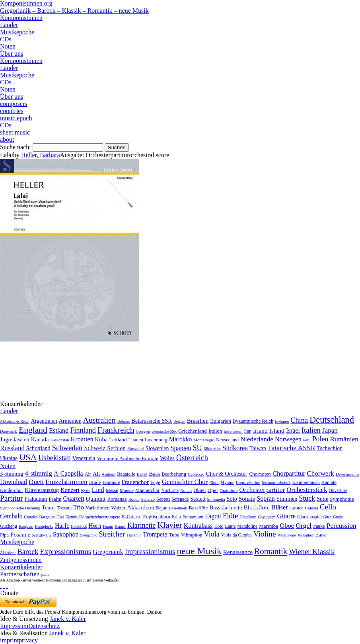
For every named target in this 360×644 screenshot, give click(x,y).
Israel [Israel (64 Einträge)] (293, 430)
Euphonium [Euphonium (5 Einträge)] (193, 517)
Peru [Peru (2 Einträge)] (307, 440)
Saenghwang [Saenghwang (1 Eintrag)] (42, 535)
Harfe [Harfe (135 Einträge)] (62, 526)
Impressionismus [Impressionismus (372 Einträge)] (150, 551)
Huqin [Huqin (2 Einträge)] (108, 526)
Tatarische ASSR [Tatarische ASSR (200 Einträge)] (292, 448)
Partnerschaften (24, 574)
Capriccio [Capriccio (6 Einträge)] (196, 474)
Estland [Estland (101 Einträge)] (59, 430)
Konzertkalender (21, 567)
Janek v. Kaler (68, 619)
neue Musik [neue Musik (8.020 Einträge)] (199, 551)
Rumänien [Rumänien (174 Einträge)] (344, 439)
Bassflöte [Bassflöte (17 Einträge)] (198, 508)
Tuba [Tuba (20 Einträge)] (174, 535)
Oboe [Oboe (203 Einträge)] (287, 526)
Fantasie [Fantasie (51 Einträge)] (111, 482)
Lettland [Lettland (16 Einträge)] (118, 440)
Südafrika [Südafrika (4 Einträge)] (212, 449)
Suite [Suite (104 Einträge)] (322, 499)
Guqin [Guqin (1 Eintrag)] (338, 517)
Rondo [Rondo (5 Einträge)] (134, 499)
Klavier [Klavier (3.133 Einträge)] (169, 525)
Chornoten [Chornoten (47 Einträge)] (260, 474)
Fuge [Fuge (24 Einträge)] (155, 482)
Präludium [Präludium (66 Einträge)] (36, 499)
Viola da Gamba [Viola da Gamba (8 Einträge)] (236, 535)
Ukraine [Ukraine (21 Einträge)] (9, 458)
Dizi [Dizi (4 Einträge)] (60, 517)
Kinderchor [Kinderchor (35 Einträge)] (12, 490)
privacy (28, 640)
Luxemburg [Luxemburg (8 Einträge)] (156, 440)
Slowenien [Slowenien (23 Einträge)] (157, 448)
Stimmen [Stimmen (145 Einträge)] (287, 499)
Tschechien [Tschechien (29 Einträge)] (330, 448)
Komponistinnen (21, 18)
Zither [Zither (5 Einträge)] (321, 535)
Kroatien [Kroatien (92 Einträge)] (82, 439)
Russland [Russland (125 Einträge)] (12, 448)
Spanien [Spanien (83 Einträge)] (181, 448)
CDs (6, 39)
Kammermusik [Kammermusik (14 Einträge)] (306, 483)
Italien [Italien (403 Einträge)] (311, 430)
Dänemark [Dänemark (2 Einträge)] (9, 431)
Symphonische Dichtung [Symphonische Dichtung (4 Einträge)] (20, 508)
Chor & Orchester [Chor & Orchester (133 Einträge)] (227, 474)
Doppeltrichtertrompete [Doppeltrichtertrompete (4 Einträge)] (100, 517)
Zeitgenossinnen (21, 560)
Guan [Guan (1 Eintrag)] (328, 517)
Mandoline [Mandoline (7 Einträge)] (248, 526)
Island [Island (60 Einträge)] (277, 430)
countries (12, 111)
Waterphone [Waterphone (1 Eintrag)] (287, 535)
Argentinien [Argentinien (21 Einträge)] (44, 421)
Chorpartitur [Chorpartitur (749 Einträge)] (289, 473)
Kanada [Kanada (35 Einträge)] (40, 439)
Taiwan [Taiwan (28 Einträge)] (258, 448)
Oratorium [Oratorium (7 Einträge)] (229, 490)
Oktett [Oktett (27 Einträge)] (200, 490)
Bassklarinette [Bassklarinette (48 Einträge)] (226, 507)
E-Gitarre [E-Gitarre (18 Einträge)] (131, 516)
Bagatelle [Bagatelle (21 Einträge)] (126, 474)
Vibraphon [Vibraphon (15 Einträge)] (192, 535)
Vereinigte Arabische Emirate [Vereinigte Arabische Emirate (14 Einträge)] (127, 458)
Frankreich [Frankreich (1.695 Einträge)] (116, 430)
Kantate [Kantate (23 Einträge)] (329, 482)
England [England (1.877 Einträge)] (33, 430)
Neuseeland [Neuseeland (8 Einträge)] (227, 440)
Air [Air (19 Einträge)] (88, 474)
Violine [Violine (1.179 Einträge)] (265, 534)
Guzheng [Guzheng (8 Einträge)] (9, 526)
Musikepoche (17, 32)
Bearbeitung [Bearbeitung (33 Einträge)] (174, 474)
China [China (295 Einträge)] (299, 420)
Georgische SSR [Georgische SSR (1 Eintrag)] (164, 431)
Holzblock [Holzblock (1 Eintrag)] (79, 526)
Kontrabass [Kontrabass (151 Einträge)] (198, 526)
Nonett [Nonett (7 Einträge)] (186, 490)
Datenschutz (44, 626)
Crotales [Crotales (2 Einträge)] (31, 517)
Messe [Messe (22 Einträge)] (112, 490)
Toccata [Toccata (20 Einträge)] (64, 508)
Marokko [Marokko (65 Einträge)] (181, 439)
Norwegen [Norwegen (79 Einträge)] (288, 439)
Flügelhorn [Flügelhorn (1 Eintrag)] (248, 517)
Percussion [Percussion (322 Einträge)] (342, 526)
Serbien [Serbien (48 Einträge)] (116, 448)
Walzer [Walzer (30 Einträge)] (118, 508)
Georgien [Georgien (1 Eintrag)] (143, 431)
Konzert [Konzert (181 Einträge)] (70, 490)
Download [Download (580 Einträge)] (14, 482)
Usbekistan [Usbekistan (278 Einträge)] (54, 458)
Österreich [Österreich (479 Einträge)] (192, 458)
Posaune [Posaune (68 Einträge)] (20, 535)
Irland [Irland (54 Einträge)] (260, 430)
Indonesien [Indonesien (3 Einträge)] (233, 431)
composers (14, 104)
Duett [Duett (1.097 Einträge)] (36, 482)
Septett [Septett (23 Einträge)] (163, 499)
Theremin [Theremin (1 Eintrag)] (134, 535)
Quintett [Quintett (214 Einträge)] (96, 499)
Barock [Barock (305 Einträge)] (28, 552)
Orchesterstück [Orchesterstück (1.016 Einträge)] (307, 490)
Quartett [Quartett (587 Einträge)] (74, 499)
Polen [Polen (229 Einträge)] (320, 439)
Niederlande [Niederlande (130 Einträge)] (257, 439)
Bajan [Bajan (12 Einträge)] (162, 508)
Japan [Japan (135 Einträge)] (330, 430)
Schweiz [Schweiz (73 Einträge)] (95, 448)
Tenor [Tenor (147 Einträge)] (49, 507)
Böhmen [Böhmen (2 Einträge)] (282, 421)
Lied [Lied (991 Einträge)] (98, 490)
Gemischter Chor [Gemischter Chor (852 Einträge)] (185, 482)
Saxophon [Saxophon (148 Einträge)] (66, 534)
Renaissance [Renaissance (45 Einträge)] (238, 552)
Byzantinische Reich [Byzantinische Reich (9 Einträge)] (253, 421)
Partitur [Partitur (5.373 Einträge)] (12, 498)
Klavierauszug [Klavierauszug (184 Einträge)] (42, 490)
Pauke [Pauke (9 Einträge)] (319, 526)
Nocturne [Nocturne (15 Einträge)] (170, 491)
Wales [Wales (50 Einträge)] (167, 458)
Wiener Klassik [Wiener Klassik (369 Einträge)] (312, 551)
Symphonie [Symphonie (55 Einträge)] (342, 499)
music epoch (16, 118)
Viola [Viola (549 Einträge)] (212, 534)
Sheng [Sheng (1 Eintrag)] (85, 535)
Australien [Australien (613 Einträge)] (99, 420)
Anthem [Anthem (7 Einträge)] (108, 474)
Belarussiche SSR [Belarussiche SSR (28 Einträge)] (152, 421)
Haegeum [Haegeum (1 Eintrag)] (26, 526)
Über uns (12, 54)
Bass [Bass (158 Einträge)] (155, 474)
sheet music (15, 132)
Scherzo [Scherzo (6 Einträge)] (148, 499)
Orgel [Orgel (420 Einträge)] (304, 525)
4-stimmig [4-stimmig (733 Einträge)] (38, 473)
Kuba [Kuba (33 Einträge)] (101, 439)
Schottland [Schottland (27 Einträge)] (38, 448)
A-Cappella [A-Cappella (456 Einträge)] (68, 473)
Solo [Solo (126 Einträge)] (232, 499)
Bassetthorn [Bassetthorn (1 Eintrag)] (178, 508)
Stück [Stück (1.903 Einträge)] (307, 498)
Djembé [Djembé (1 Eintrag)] (72, 517)
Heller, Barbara (41, 155)
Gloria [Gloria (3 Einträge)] (214, 483)
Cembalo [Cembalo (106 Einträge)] (11, 516)
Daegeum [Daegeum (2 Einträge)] (47, 517)
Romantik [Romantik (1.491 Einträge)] (271, 551)
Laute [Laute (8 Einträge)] (231, 526)
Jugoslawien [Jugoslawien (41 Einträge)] (15, 439)
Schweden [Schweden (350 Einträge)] (67, 448)
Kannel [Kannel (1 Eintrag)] (120, 526)
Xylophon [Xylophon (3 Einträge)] (306, 535)
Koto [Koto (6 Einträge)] (219, 526)
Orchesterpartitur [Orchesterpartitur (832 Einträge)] (262, 490)
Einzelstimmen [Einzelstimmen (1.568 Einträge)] (66, 482)
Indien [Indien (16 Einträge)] (215, 431)
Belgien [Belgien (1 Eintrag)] (179, 421)
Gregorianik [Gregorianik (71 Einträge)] (108, 552)
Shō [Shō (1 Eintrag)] (94, 535)
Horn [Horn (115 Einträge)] (95, 526)
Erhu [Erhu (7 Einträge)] (176, 517)
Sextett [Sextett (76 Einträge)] (198, 499)
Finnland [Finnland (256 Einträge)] (83, 430)
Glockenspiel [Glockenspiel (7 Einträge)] (309, 517)
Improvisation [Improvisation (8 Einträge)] (248, 482)
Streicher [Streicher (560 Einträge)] (112, 534)
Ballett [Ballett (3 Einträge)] (142, 474)
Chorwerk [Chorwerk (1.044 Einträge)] (320, 473)
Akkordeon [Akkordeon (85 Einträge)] (141, 507)
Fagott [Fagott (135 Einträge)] (213, 516)
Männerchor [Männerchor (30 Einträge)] (147, 490)
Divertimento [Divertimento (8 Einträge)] (347, 474)
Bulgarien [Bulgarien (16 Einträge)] (221, 421)
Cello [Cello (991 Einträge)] (328, 507)
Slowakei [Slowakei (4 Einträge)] (136, 449)
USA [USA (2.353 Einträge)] (28, 457)
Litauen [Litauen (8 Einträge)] (136, 440)
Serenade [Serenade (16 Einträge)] (180, 499)
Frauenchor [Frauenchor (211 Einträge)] (135, 482)
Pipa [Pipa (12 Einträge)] (4, 535)
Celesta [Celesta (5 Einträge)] (312, 508)
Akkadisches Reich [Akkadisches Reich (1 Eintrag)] (15, 421)
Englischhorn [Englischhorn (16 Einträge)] (157, 517)
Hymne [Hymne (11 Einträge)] (228, 482)
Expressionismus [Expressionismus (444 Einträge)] (65, 551)
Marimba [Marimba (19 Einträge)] (269, 526)
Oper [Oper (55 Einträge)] (213, 490)
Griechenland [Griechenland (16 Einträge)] (193, 431)
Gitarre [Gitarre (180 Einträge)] (287, 516)
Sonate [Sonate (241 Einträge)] (247, 499)
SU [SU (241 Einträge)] (197, 448)
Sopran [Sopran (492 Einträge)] (266, 499)
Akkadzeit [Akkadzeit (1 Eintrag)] (8, 553)
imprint (9, 640)
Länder (9, 25)
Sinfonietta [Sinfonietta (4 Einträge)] (216, 499)
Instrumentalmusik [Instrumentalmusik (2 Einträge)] (276, 483)
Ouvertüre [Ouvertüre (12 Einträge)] (338, 490)
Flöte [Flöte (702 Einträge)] (230, 516)
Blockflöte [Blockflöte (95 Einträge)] (256, 507)
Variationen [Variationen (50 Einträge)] (98, 508)
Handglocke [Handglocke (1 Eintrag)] (44, 526)
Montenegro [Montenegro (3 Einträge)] (204, 440)
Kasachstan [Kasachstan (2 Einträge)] (60, 440)
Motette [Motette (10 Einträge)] (127, 490)
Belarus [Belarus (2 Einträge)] (124, 421)
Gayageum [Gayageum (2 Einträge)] (267, 517)
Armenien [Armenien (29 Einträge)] (70, 421)
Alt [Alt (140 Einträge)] (96, 474)
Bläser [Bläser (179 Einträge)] (280, 507)
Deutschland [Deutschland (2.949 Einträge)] (332, 420)
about (7, 140)
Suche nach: (16, 147)
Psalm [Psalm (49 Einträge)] (55, 499)
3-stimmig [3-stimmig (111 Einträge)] (12, 474)
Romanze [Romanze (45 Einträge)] (117, 499)
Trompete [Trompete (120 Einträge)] (155, 534)
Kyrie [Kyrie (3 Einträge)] (86, 491)
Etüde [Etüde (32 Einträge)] (95, 482)
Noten (8, 46)
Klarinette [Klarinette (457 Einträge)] (141, 525)
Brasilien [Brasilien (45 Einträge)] (198, 421)
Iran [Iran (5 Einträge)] (248, 431)
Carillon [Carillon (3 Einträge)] (297, 508)
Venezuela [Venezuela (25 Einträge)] (84, 458)
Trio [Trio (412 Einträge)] (79, 507)
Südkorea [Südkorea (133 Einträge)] (235, 448)
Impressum (14, 626)
